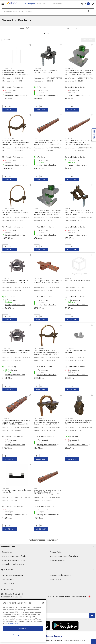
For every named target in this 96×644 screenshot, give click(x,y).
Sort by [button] (71, 28)
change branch (57, 4)
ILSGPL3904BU (39, 348)
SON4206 (37, 69)
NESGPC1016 (7, 69)
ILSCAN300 (38, 278)
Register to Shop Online (61, 575)
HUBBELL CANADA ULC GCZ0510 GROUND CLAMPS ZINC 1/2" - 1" (45, 72)
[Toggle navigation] (3, 4)
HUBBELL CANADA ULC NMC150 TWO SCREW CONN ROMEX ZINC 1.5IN (16, 281)
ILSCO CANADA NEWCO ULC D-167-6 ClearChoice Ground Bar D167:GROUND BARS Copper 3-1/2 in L (17, 422)
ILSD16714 (69, 139)
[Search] (48, 11)
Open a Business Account (13, 575)
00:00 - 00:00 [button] (42, 4)
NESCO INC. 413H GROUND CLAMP (78, 280)
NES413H (68, 278)
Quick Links (48, 570)
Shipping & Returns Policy (13, 560)
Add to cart (10, 110)
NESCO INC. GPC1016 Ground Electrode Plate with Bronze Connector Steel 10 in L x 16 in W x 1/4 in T (16, 74)
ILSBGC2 (68, 209)
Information (48, 546)
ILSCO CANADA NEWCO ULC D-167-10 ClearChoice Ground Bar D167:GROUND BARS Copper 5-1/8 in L (48, 143)
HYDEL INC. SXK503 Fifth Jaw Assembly (75, 351)
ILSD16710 (37, 139)
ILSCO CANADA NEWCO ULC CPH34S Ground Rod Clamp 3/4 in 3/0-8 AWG (79, 422)
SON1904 (6, 348)
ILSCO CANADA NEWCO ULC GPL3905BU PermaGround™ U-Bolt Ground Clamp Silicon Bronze (16, 143)
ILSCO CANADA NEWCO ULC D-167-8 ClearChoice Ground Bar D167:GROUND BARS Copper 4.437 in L (47, 493)
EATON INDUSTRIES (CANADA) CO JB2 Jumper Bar (17, 491)
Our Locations (8, 579)
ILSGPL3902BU (39, 418)
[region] (23, 621)
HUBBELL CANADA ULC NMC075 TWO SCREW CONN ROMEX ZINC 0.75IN (16, 351)
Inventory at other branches (15, 95)
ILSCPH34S (69, 418)
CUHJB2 (6, 488)
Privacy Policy (56, 552)
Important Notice (57, 560)
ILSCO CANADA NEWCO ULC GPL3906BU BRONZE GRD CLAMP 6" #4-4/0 (16, 212)
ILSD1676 (6, 418)
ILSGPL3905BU (8, 139)
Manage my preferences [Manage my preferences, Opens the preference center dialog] (23, 635)
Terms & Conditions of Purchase (64, 556)
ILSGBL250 (69, 69)
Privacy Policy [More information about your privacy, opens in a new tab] (13, 623)
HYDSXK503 (69, 348)
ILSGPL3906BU (8, 209)
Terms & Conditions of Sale (14, 556)
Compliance (7, 552)
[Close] (43, 603)
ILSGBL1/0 (37, 209)
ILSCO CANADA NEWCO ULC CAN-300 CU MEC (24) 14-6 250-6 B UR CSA (48, 281)
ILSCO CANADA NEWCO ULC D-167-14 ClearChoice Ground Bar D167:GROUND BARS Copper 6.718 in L (79, 143)
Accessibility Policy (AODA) (13, 564)
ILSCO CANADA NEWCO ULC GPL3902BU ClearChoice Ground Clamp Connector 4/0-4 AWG (46, 422)
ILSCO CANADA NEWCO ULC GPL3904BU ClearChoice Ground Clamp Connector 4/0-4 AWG (46, 352)
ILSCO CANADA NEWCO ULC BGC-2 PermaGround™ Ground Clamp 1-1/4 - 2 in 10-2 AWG (79, 212)
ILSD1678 (37, 488)
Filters (24, 28)
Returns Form (56, 579)
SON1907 (6, 278)
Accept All (23, 629)
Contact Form (8, 583)
